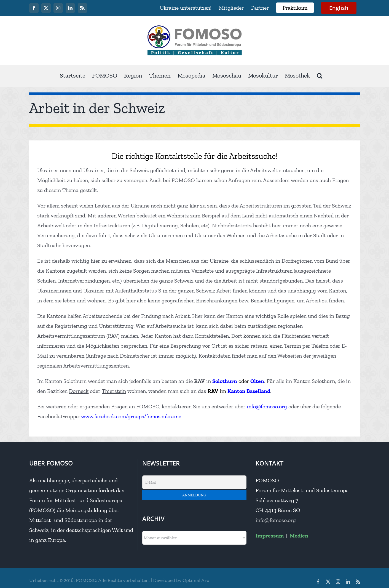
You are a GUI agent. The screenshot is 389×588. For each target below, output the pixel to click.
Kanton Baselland (249, 391)
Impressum (270, 536)
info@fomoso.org (276, 520)
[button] (320, 76)
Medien (299, 536)
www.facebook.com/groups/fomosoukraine (131, 416)
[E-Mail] (194, 482)
